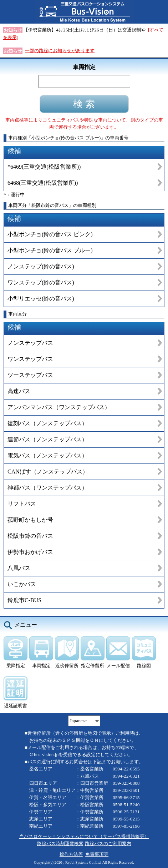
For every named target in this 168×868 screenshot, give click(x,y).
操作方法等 (71, 854)
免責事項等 (97, 854)
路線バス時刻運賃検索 (60, 844)
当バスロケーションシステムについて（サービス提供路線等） (84, 836)
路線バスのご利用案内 (108, 844)
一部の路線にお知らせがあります (60, 51)
